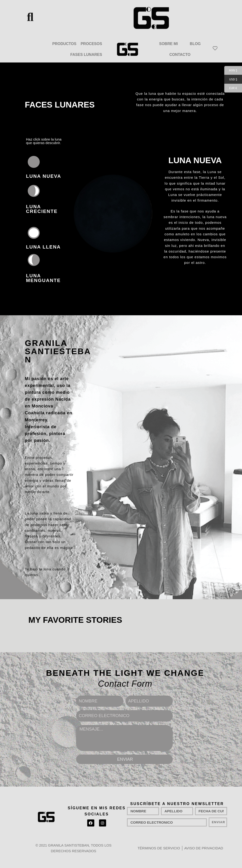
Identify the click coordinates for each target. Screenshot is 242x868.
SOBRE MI (168, 44)
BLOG (195, 44)
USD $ (231, 79)
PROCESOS (91, 44)
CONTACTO (180, 55)
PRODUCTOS (64, 44)
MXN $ (231, 71)
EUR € (231, 88)
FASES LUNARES (86, 55)
